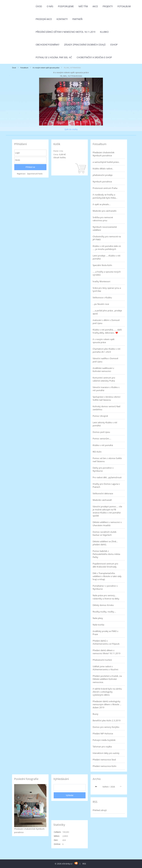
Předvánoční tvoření (102, 660)
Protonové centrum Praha (105, 188)
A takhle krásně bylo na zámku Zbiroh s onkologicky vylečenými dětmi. (107, 692)
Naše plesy (98, 618)
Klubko (104, 32)
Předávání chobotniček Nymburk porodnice (104, 154)
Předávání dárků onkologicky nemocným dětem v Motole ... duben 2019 (107, 704)
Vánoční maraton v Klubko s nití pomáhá (106, 389)
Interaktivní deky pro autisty (106, 753)
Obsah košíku (60, 157)
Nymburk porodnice (102, 182)
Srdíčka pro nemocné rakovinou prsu (103, 219)
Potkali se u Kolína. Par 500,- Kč (54, 57)
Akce (95, 6)
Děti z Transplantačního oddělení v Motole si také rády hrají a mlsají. (107, 576)
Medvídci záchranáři (102, 500)
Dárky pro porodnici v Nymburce (103, 469)
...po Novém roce (101, 304)
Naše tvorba (98, 625)
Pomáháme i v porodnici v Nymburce (105, 587)
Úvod (39, 6)
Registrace (21, 174)
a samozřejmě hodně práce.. (106, 162)
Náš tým (83, 6)
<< (97, 787)
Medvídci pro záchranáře (104, 211)
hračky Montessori (102, 281)
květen (106, 787)
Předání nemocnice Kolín (104, 766)
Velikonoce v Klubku (102, 297)
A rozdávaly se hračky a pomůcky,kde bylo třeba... (105, 196)
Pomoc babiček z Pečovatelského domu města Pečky (106, 554)
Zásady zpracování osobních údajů (85, 45)
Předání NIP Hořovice (103, 733)
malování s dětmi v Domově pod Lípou (106, 322)
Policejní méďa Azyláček (104, 740)
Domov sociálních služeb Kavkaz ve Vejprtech (104, 533)
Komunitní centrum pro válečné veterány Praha (104, 379)
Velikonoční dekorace (103, 493)
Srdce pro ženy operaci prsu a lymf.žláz (107, 289)
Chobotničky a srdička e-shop (94, 57)
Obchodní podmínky (47, 45)
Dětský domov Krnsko (103, 605)
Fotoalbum (124, 6)
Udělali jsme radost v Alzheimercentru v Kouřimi (105, 668)
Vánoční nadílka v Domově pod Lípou (105, 360)
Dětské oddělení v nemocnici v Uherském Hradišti (107, 524)
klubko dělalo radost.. (103, 168)
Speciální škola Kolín (102, 265)
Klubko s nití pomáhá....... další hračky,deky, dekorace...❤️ (107, 331)
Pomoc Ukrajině (100, 416)
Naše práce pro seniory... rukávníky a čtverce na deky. (106, 597)
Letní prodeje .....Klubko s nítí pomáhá (106, 257)
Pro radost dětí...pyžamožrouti (107, 477)
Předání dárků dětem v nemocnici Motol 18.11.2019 (65, 32)
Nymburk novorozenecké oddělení (105, 228)
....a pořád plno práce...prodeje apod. (107, 312)
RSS (84, 864)
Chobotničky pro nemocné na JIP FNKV (107, 238)
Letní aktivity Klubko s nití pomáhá (105, 424)
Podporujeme (66, 6)
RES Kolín (97, 452)
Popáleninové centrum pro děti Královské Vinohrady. (105, 565)
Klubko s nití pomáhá (103, 445)
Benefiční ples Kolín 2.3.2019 (107, 720)
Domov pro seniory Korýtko (106, 727)
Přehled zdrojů (100, 810)
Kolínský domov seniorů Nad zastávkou (106, 408)
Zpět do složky (71, 129)
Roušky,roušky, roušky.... (104, 612)
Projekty (108, 6)
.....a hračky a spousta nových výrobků (107, 273)
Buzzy (95, 714)
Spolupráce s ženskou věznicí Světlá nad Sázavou (106, 398)
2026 (113, 787)
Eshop (114, 45)
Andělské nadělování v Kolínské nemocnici (103, 370)
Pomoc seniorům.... (102, 439)
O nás (50, 6)
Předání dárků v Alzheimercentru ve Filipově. (106, 642)
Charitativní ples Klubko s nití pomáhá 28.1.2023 (106, 350)
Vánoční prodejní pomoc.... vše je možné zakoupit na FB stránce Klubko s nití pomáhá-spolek (107, 511)
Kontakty (62, 19)
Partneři (77, 19)
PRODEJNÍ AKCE (44, 19)
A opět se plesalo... (102, 204)
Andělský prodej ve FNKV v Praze (105, 633)
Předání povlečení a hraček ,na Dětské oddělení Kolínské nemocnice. (107, 679)
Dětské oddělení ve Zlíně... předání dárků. (105, 543)
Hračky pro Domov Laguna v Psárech (106, 485)
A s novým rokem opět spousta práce (46, 68)
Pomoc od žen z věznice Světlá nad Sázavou (107, 460)
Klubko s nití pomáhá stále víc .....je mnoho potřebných (107, 248)
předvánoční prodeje (103, 175)
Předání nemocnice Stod (104, 760)
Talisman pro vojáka (102, 747)
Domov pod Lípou (101, 432)
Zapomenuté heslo (35, 174)
